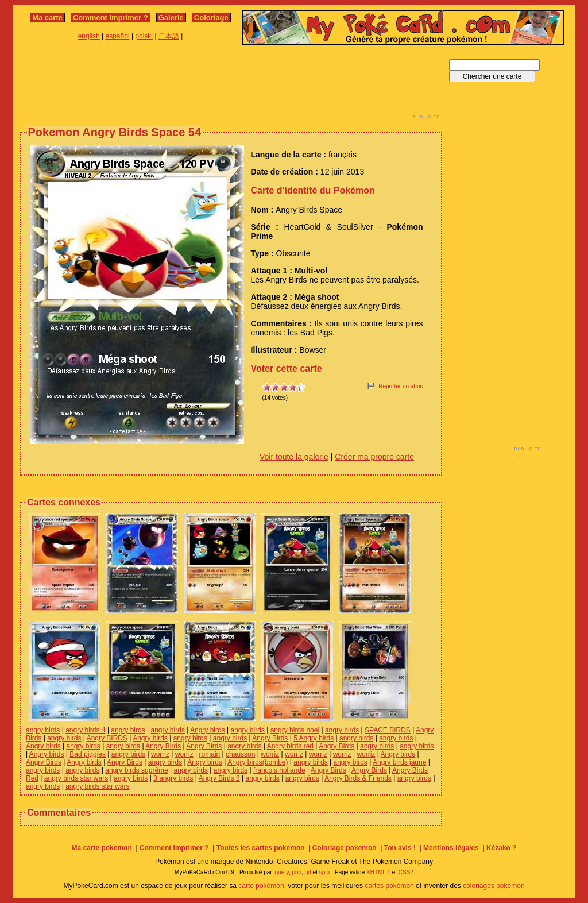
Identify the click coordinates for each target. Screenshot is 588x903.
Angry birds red (290, 746)
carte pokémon (261, 886)
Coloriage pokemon (345, 848)
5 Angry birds (314, 738)
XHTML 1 (378, 872)
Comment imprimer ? (111, 18)
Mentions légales (451, 848)
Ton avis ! (400, 848)
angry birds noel (295, 730)
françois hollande (279, 770)
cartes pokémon (389, 886)
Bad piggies (88, 754)
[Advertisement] (231, 85)
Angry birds (208, 730)
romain (210, 754)
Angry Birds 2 (219, 778)
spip (324, 872)
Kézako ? (502, 848)
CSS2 (406, 872)
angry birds (43, 730)
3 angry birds (173, 778)
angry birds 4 (85, 730)
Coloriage (211, 18)
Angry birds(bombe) (258, 762)
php (297, 872)
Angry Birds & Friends (358, 778)
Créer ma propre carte (374, 457)
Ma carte (47, 18)
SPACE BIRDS (388, 730)
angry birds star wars (76, 778)
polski (144, 36)
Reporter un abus (401, 386)
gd (308, 872)
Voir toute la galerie (294, 457)
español (118, 36)
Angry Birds (270, 738)
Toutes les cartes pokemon (261, 848)
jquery (281, 872)
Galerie (171, 18)
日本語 (169, 36)
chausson (240, 754)
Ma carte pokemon (101, 848)
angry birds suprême (136, 770)
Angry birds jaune (399, 762)
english (89, 36)
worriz (160, 754)
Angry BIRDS (107, 738)
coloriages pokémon (494, 886)
